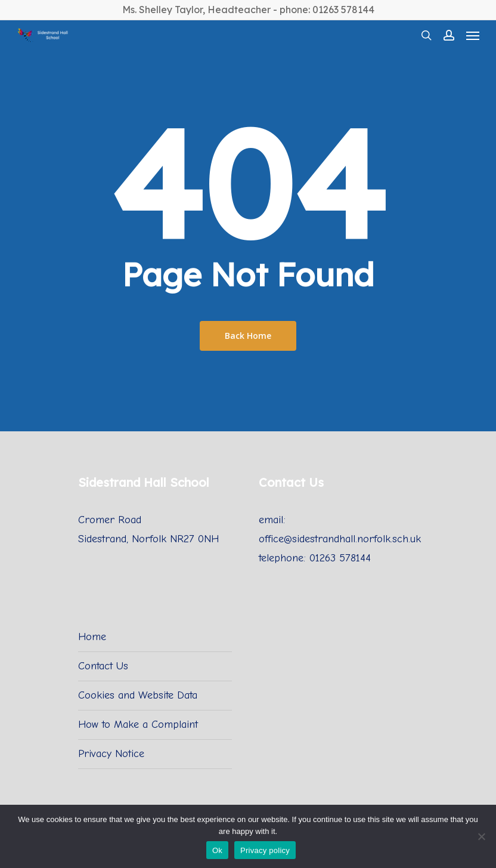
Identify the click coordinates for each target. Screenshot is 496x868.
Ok (217, 850)
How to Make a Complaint (138, 725)
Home (92, 637)
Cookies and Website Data (138, 695)
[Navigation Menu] (473, 35)
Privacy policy (265, 850)
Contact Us (103, 666)
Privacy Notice (111, 754)
